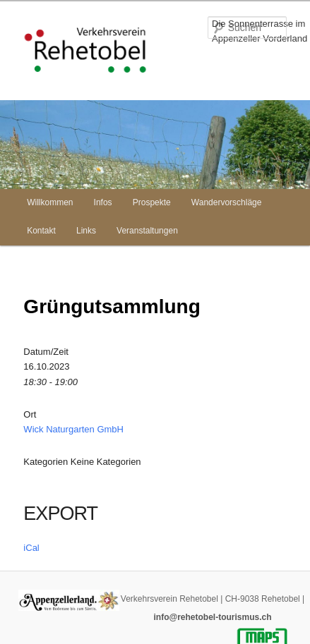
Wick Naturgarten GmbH (73, 429)
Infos (103, 202)
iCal (31, 548)
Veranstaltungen (147, 231)
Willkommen (50, 202)
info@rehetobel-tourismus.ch (212, 617)
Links (86, 231)
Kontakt (41, 231)
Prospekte (152, 202)
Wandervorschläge (227, 202)
